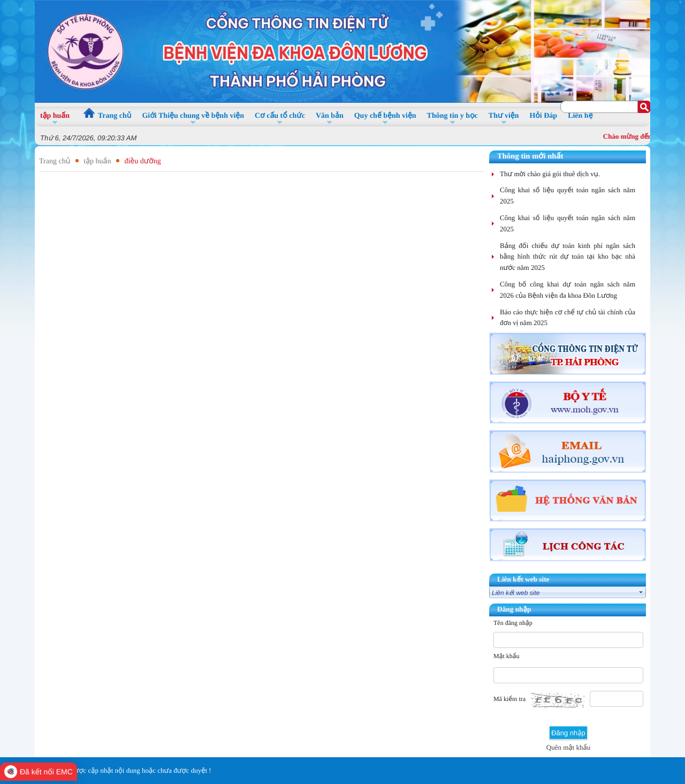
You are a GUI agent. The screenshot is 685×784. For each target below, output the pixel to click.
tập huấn (97, 161)
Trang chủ (55, 161)
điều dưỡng (142, 161)
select (641, 592)
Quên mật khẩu (568, 747)
